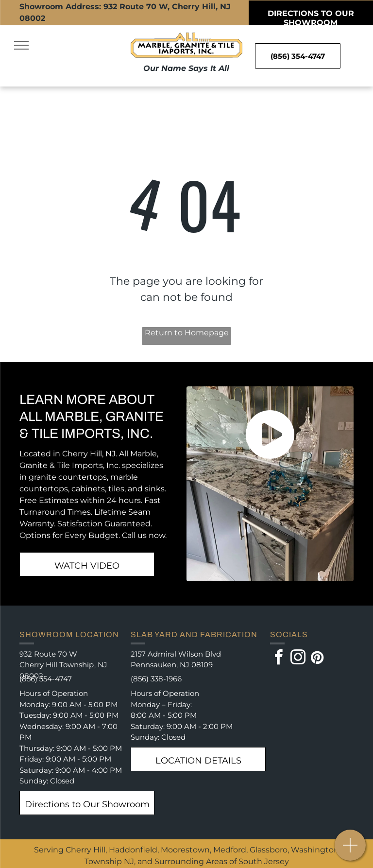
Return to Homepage (187, 333)
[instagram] (298, 659)
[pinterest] (318, 659)
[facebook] (279, 659)
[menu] (21, 45)
